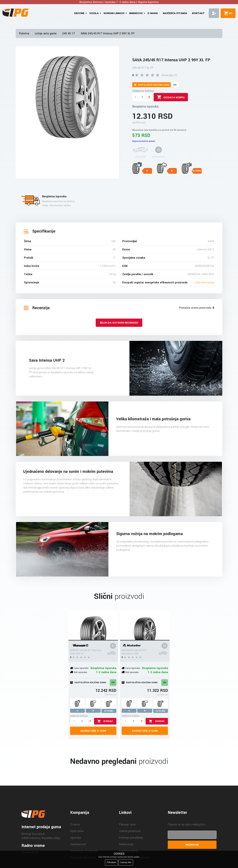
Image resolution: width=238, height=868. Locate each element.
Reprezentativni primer (144, 141)
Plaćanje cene (127, 824)
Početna (24, 33)
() (230, 13)
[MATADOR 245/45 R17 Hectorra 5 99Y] (145, 626)
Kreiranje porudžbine (131, 838)
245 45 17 (69, 33)
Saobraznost (78, 844)
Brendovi (136, 13)
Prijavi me (192, 845)
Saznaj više (126, 862)
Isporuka (75, 838)
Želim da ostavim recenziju (119, 323)
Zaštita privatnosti (130, 831)
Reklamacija (126, 844)
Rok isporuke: (81, 672)
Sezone (79, 13)
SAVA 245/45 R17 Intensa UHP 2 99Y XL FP (108, 33)
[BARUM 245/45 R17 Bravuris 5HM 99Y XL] (93, 626)
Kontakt (198, 13)
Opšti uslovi (77, 831)
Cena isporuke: (81, 668)
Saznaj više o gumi (93, 731)
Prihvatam (111, 862)
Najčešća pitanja (175, 13)
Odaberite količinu (143, 91)
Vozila (94, 13)
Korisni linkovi (114, 13)
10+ (113, 683)
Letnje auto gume (46, 33)
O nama (153, 13)
